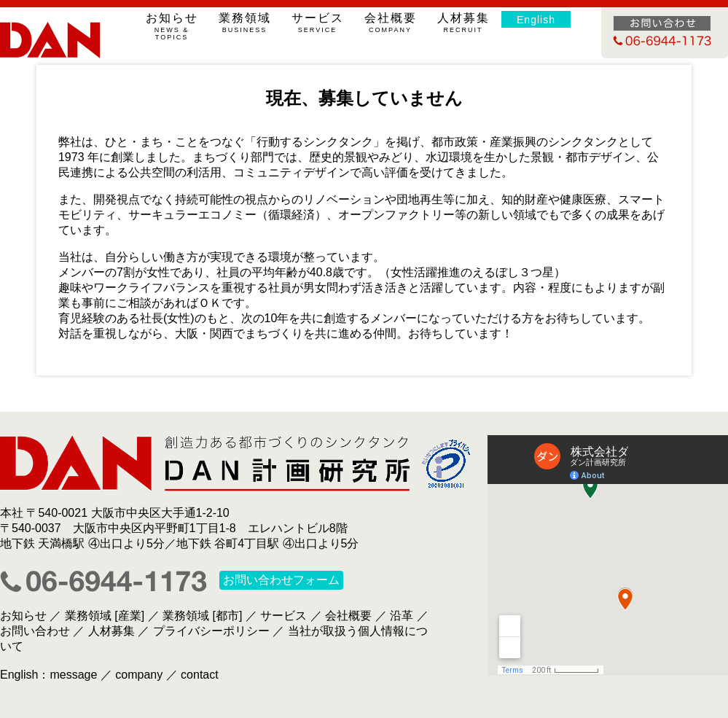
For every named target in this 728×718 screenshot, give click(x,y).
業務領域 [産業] (105, 616)
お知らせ (172, 26)
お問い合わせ (35, 631)
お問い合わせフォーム (281, 580)
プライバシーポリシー (211, 631)
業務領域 (244, 23)
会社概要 (390, 23)
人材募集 (463, 23)
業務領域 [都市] (202, 616)
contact (200, 675)
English (536, 20)
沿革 (402, 616)
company (139, 675)
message (73, 675)
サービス (317, 23)
